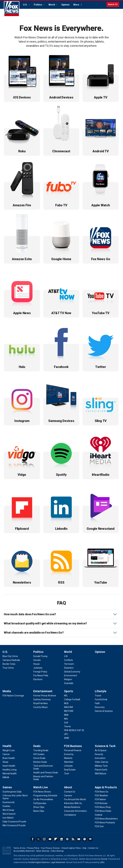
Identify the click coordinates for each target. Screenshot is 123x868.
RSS (73, 839)
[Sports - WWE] (67, 738)
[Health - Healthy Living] (10, 770)
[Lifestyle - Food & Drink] (101, 699)
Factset (104, 859)
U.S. (25, 5)
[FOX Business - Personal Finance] (73, 750)
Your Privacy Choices (50, 848)
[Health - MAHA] (6, 777)
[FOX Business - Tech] (67, 774)
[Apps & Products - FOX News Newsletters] (106, 819)
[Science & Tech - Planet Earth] (101, 770)
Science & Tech (105, 746)
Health (7, 746)
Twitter (38, 839)
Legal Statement (58, 862)
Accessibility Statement (24, 851)
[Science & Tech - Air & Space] (101, 750)
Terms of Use (19, 848)
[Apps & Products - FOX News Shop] (103, 807)
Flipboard (56, 839)
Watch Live (41, 787)
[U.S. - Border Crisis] (9, 664)
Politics (38, 5)
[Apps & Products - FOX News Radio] (103, 811)
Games (7, 787)
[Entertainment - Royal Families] (41, 703)
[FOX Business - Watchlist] (69, 762)
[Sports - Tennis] (67, 726)
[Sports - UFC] (66, 734)
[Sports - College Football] (72, 699)
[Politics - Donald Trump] (40, 656)
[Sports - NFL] (66, 696)
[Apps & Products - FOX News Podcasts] (105, 823)
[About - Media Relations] (72, 807)
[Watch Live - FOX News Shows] (42, 792)
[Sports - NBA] (66, 715)
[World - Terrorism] (69, 664)
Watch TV (113, 4)
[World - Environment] (71, 676)
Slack (67, 839)
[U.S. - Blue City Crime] (10, 656)
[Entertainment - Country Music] (41, 707)
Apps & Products (106, 787)
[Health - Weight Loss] (9, 750)
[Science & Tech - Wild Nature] (101, 774)
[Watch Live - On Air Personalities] (43, 799)
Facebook (33, 839)
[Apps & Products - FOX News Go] (102, 792)
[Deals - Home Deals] (39, 758)
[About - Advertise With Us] (73, 803)
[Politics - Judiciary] (38, 668)
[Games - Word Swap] (8, 810)
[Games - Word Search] (9, 814)
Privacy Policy (33, 848)
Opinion (65, 5)
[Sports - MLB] (66, 703)
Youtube (50, 839)
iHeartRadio (90, 839)
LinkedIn (61, 839)
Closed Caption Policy (71, 848)
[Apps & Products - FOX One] (99, 826)
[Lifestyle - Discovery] (100, 707)
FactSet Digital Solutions (39, 862)
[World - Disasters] (69, 668)
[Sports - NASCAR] (69, 707)
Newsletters (79, 839)
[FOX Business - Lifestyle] (68, 766)
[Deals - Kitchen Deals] (40, 762)
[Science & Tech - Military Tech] (101, 766)
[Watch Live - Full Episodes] (40, 803)
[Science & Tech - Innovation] (100, 758)
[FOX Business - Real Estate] (70, 770)
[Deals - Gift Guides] (39, 754)
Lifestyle (101, 691)
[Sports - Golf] (66, 723)
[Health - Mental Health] (10, 774)
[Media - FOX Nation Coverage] (13, 696)
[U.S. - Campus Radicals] (11, 660)
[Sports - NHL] (66, 719)
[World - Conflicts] (68, 660)
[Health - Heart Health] (9, 766)
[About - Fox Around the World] (75, 799)
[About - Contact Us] (70, 792)
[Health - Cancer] (6, 754)
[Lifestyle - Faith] (97, 703)
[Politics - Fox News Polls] (41, 676)
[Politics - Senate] (37, 660)
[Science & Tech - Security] (99, 754)
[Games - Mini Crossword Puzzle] (14, 825)
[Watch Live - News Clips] (39, 811)
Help (84, 848)
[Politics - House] (37, 664)
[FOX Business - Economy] (69, 754)
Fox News (12, 9)
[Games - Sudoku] (6, 806)
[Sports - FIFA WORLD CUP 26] (74, 730)
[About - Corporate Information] (75, 811)
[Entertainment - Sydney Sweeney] (42, 699)
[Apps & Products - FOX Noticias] (101, 803)
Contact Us (93, 848)
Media (7, 691)
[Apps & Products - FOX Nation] (100, 799)
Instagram (44, 839)
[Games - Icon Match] (8, 818)
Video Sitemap (57, 851)
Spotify (85, 839)
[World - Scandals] (69, 683)
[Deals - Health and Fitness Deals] (46, 773)
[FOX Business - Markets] (68, 758)
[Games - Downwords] (9, 802)
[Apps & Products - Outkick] (99, 815)
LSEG (102, 862)
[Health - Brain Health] (9, 758)
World (52, 5)
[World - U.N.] (66, 656)
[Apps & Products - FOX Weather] (101, 796)
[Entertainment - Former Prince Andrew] (45, 696)
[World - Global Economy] (72, 672)
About (68, 787)
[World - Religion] (68, 679)
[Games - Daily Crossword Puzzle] (14, 822)
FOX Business (73, 746)
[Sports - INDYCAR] (69, 711)
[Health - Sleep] (5, 762)
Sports (69, 691)
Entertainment (43, 691)
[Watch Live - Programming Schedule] (45, 796)
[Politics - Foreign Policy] (40, 672)
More (76, 5)
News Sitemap (43, 851)
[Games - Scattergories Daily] (12, 792)
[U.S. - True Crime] (8, 668)
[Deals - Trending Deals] (41, 750)
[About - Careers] (68, 796)
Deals (37, 746)
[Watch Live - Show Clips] (39, 807)
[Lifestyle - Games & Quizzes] (104, 711)
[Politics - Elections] (38, 679)
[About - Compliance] (70, 815)
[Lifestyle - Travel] (98, 696)
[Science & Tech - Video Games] (102, 762)
